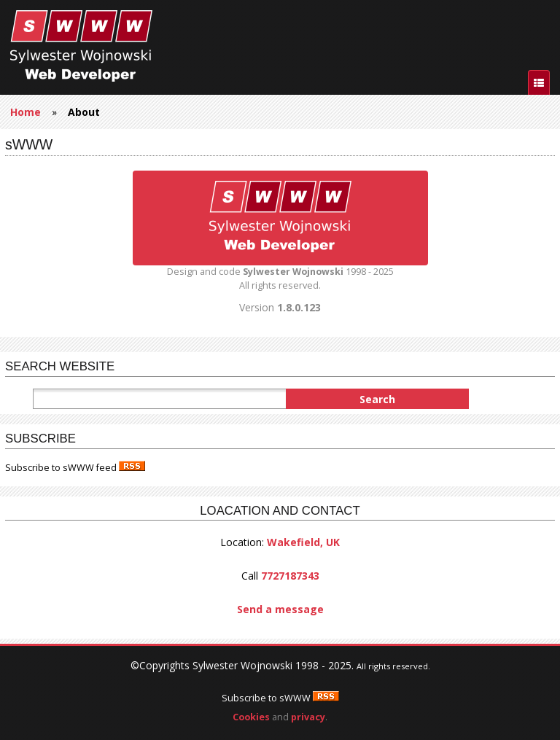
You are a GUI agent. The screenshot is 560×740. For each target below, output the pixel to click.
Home (26, 112)
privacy (308, 717)
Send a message (280, 609)
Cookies (251, 717)
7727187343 (290, 576)
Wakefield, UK (303, 542)
